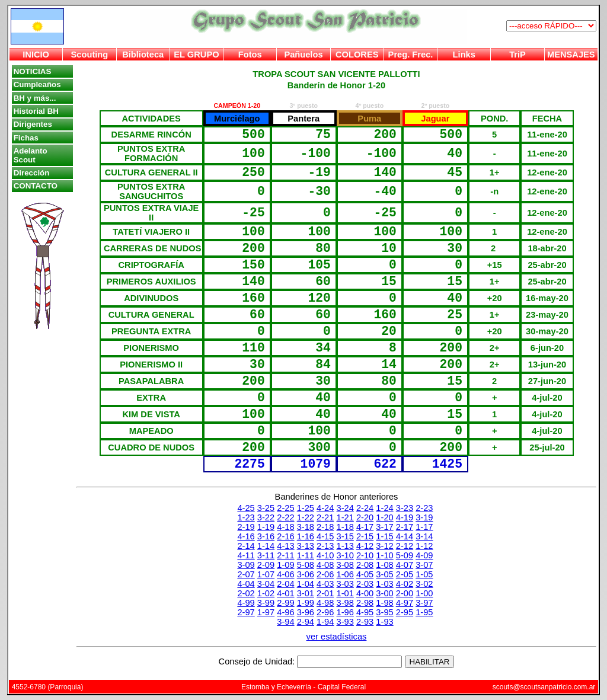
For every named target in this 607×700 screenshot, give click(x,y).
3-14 (424, 536)
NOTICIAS (33, 71)
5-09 (405, 555)
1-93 (384, 622)
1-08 (384, 565)
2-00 (405, 593)
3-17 (384, 527)
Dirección (32, 173)
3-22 (266, 517)
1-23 (246, 517)
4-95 (365, 612)
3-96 (306, 612)
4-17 (365, 527)
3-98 (345, 603)
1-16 (306, 536)
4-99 (246, 603)
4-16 (246, 536)
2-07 (246, 574)
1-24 (384, 508)
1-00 (424, 593)
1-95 (424, 612)
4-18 (285, 527)
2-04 (285, 584)
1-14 (266, 546)
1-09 (285, 565)
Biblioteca (143, 55)
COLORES (357, 55)
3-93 (345, 622)
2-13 (325, 546)
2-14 (246, 546)
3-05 (384, 574)
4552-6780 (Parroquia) (48, 687)
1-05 (424, 574)
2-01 (325, 593)
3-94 (285, 622)
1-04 (306, 584)
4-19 (405, 517)
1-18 (345, 527)
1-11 (306, 555)
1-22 (306, 517)
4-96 (285, 612)
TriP (517, 55)
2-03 (365, 584)
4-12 (365, 546)
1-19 (266, 527)
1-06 (345, 574)
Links (464, 55)
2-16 (285, 536)
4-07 (405, 565)
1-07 (266, 574)
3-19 (424, 517)
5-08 (306, 565)
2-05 (405, 574)
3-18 (306, 527)
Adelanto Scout (31, 155)
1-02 (266, 593)
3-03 (345, 584)
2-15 (365, 536)
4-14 (405, 536)
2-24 (365, 508)
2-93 (365, 622)
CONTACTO (36, 186)
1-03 (384, 584)
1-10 (384, 555)
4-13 (285, 546)
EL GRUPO (196, 55)
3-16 (266, 536)
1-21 (345, 517)
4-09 (424, 555)
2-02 (246, 593)
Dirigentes (33, 124)
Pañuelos (303, 55)
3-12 (384, 546)
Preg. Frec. (411, 55)
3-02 (424, 584)
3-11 (266, 555)
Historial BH (36, 111)
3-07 (424, 565)
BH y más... (35, 98)
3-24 (345, 508)
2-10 (365, 555)
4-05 (365, 574)
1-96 (345, 612)
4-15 (325, 536)
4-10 (325, 555)
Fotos (250, 55)
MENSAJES (571, 55)
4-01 (285, 593)
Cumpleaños (37, 84)
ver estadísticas (337, 637)
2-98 (365, 603)
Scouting (90, 55)
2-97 (246, 612)
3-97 (424, 603)
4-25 (246, 508)
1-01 (345, 593)
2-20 (365, 517)
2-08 (365, 565)
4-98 (325, 603)
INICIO (36, 55)
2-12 (405, 546)
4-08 (325, 565)
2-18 (325, 527)
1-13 (345, 546)
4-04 (246, 584)
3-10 (345, 555)
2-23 (424, 508)
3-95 (384, 612)
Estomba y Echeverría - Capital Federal (303, 687)
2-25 (285, 508)
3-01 (306, 593)
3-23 (405, 508)
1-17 (424, 527)
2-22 (285, 517)
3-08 (345, 565)
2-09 (266, 565)
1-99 (306, 603)
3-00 (384, 593)
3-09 (246, 565)
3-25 (266, 508)
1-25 (306, 508)
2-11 (285, 555)
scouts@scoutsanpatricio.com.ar (544, 687)
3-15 (345, 536)
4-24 (325, 508)
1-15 (384, 536)
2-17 (405, 527)
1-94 (325, 622)
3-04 (266, 584)
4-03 (325, 584)
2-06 (325, 574)
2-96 (325, 612)
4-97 (405, 603)
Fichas (26, 138)
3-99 (266, 603)
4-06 (285, 574)
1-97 (266, 612)
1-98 (384, 603)
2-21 (325, 517)
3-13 (306, 546)
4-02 (405, 584)
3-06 (306, 574)
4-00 (365, 593)
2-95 (405, 612)
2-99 (285, 603)
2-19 (246, 527)
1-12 (424, 546)
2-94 (306, 622)
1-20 (384, 517)
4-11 (246, 555)
